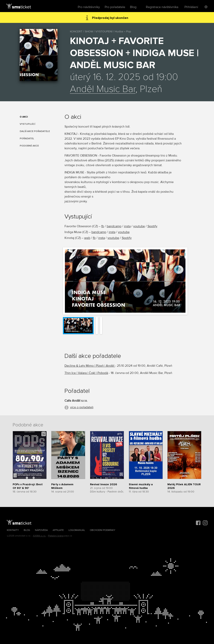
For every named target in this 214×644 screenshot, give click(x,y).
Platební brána (56, 536)
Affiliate (58, 530)
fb (103, 226)
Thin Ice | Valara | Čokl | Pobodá (86, 373)
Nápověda (41, 530)
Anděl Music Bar (103, 89)
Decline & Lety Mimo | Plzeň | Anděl (90, 366)
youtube (139, 226)
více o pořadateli (82, 407)
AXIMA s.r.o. (39, 536)
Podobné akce (29, 146)
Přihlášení (191, 7)
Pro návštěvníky (89, 7)
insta (127, 226)
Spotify (152, 226)
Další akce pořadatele (35, 131)
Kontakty (13, 530)
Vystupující (27, 124)
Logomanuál (77, 530)
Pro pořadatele (115, 7)
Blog (133, 7)
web (87, 238)
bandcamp (114, 226)
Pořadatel (27, 139)
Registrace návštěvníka (162, 7)
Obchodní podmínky (103, 530)
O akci (24, 117)
